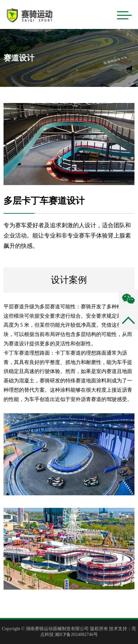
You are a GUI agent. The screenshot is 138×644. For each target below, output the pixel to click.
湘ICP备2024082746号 (76, 635)
